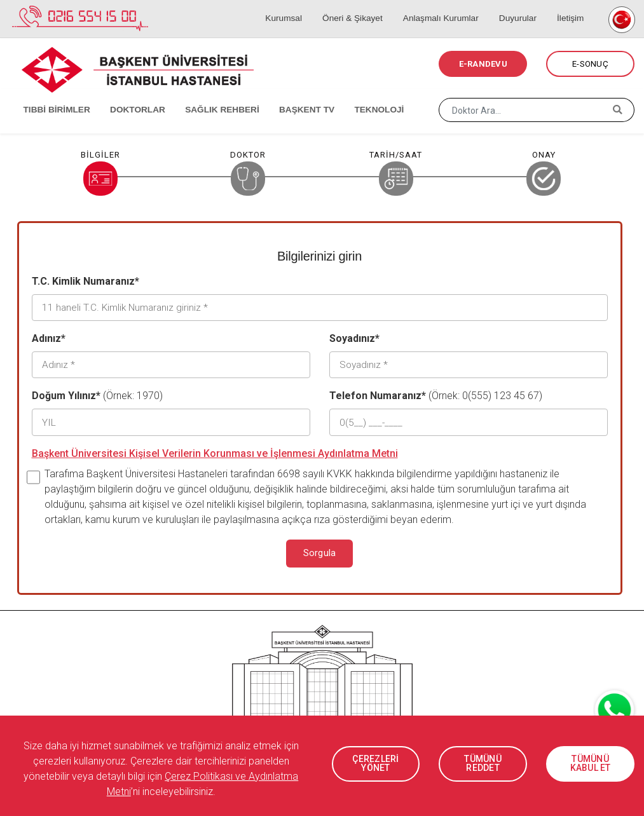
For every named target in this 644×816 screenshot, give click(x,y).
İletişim (572, 6)
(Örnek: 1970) (97, 393)
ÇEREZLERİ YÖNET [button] (376, 764)
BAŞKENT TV (291, 95)
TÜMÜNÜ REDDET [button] (483, 764)
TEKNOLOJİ (360, 95)
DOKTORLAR (128, 95)
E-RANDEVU (483, 64)
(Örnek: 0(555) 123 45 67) (436, 393)
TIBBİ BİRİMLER (51, 95)
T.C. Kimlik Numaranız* (86, 281)
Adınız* (49, 337)
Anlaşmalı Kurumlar (451, 6)
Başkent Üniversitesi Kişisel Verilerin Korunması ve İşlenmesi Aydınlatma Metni (215, 449)
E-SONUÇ (590, 64)
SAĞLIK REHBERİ (209, 95)
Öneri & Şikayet (365, 6)
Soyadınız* (354, 337)
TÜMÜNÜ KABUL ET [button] (590, 764)
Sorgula (320, 549)
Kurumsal (300, 6)
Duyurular (524, 6)
